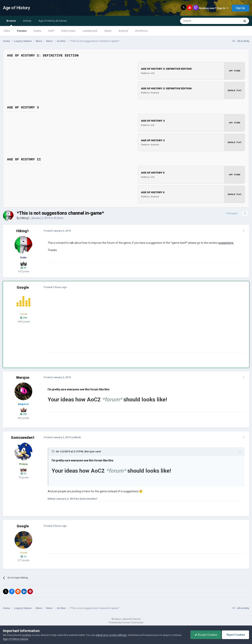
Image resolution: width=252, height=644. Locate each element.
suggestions (225, 243)
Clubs (7, 31)
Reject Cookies (235, 635)
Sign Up (240, 8)
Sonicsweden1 (23, 437)
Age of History (16, 8)
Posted (56, 231)
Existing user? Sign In (214, 8)
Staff (51, 31)
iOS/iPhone (141, 31)
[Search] (201, 21)
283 (24, 414)
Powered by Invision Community (126, 623)
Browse (11, 23)
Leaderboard (90, 31)
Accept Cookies (206, 635)
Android (123, 31)
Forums (22, 31)
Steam (108, 31)
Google (23, 287)
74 (23, 557)
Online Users (68, 31)
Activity (27, 21)
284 (24, 318)
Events (37, 31)
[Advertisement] (118, 325)
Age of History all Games (53, 21)
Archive (59, 218)
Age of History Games (16, 639)
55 (23, 474)
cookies (26, 635)
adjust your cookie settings (111, 635)
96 (23, 268)
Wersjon (23, 377)
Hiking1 (25, 218)
